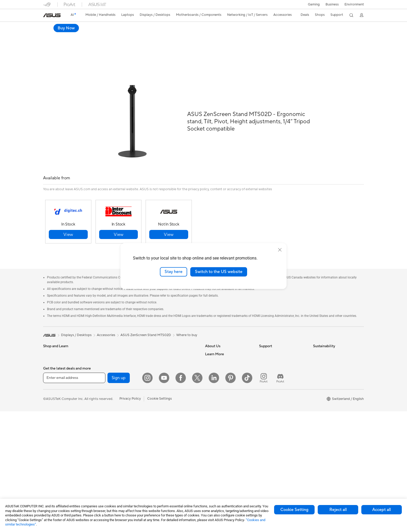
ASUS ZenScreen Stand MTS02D (82, 27)
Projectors (51, 421)
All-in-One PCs (54, 429)
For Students (53, 390)
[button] (314, 4)
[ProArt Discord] (280, 499)
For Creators (53, 382)
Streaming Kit (161, 409)
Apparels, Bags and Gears (170, 417)
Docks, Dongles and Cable (171, 440)
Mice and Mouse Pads (167, 394)
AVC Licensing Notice (222, 452)
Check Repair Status (275, 350)
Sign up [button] (119, 499)
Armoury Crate (217, 467)
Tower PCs (51, 436)
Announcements (217, 358)
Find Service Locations (276, 358)
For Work (50, 374)
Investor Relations (219, 366)
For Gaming (52, 397)
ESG (316, 342)
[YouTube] (164, 499)
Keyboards (159, 386)
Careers (211, 350)
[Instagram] (147, 499)
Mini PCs (104, 358)
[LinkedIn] (214, 499)
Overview (50, 35)
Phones (49, 350)
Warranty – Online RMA (277, 342)
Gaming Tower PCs (111, 342)
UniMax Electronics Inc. (223, 397)
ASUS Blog (214, 459)
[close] (280, 250)
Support (95, 35)
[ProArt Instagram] (264, 499)
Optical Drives (108, 420)
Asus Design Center (220, 428)
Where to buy (187, 323)
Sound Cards (107, 413)
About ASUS (215, 342)
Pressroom (213, 373)
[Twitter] (197, 499)
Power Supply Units (112, 405)
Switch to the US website (219, 272)
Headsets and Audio (166, 401)
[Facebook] (181, 499)
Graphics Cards (109, 381)
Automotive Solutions (222, 444)
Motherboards (108, 374)
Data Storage (107, 428)
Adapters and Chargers (168, 433)
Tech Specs (73, 35)
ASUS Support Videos (276, 409)
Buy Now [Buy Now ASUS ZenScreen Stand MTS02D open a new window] (351, 28)
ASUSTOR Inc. (216, 381)
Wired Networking (164, 370)
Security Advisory (273, 401)
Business (332, 4)
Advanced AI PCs (218, 420)
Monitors (50, 413)
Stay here (174, 272)
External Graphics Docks (116, 436)
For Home (51, 366)
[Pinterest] (230, 499)
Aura (209, 475)
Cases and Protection (167, 425)
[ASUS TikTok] (247, 499)
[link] (52, 15)
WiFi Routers (160, 350)
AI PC (209, 413)
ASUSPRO (213, 436)
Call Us (264, 381)
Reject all (338, 510)
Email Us (266, 373)
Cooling (103, 397)
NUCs (101, 350)
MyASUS (266, 417)
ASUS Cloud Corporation (225, 389)
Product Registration (275, 366)
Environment (354, 4)
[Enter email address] (74, 499)
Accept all (382, 510)
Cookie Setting (294, 510)
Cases (101, 389)
